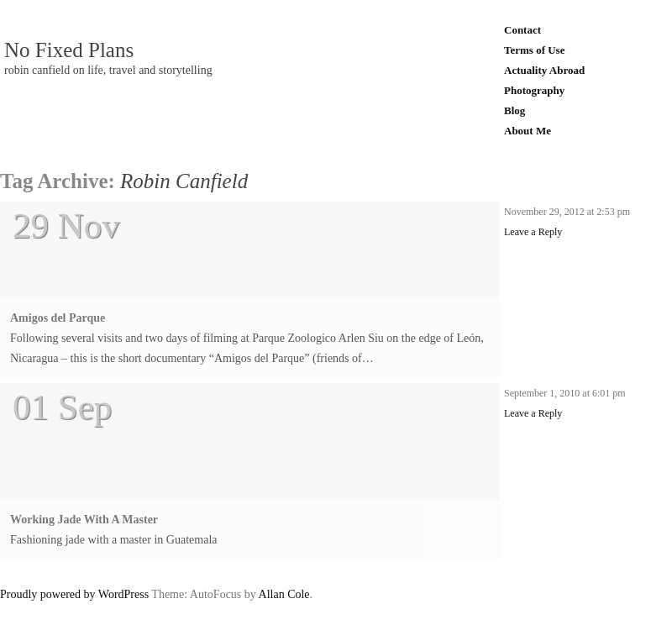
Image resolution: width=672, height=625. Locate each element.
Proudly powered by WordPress (74, 594)
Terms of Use (534, 50)
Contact (522, 30)
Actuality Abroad (544, 70)
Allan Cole (284, 594)
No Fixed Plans (69, 50)
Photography (534, 90)
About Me (528, 131)
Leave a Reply (533, 232)
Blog (514, 110)
